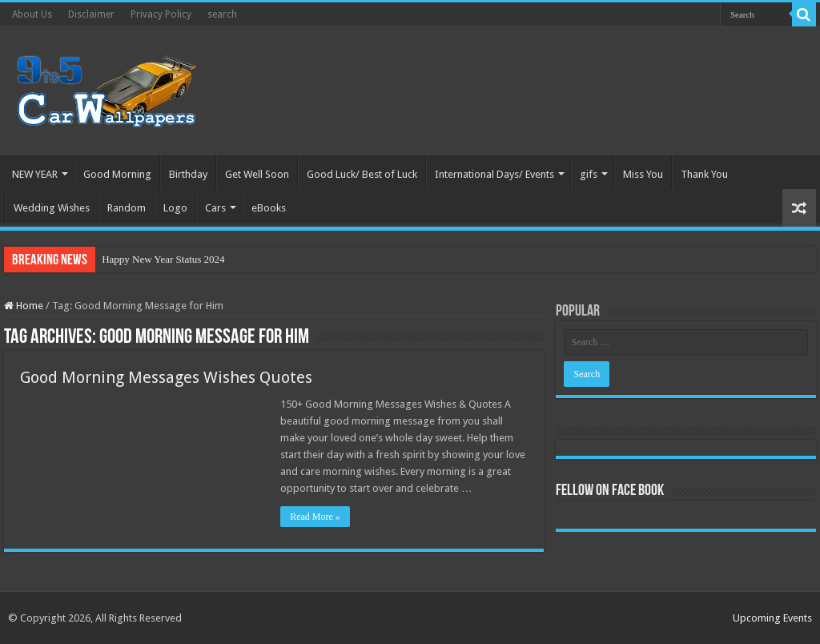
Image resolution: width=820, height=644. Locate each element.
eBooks (269, 208)
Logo (175, 208)
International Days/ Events (494, 174)
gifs (589, 174)
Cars (215, 208)
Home (24, 306)
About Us (32, 14)
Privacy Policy (161, 14)
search (222, 14)
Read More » (315, 517)
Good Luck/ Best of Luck (362, 174)
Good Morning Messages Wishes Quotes (166, 377)
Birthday (188, 174)
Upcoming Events (772, 618)
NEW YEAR (35, 174)
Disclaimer (91, 14)
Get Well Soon (257, 174)
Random (127, 208)
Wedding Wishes (52, 208)
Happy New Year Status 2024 (163, 259)
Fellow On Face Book (610, 491)
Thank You (704, 174)
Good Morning (117, 174)
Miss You (643, 174)
